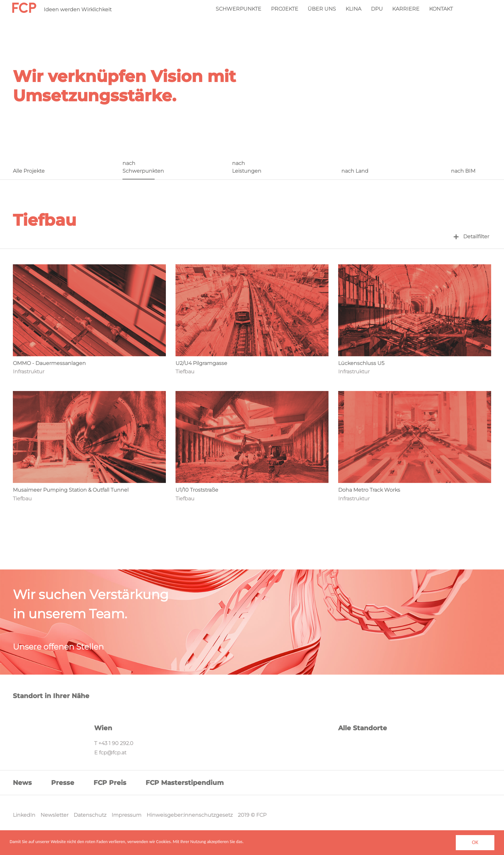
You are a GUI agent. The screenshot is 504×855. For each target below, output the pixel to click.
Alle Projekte (29, 171)
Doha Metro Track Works (369, 490)
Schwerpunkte (239, 9)
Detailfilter (471, 236)
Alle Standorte (363, 728)
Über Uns (322, 9)
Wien (103, 728)
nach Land (355, 171)
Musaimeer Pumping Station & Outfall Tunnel (71, 490)
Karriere (406, 9)
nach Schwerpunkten (138, 167)
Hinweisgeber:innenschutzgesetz (190, 815)
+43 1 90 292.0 (116, 743)
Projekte (285, 9)
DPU (377, 9)
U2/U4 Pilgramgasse (201, 363)
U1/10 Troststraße (197, 490)
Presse (63, 783)
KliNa (353, 9)
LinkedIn (24, 815)
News (22, 783)
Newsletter (54, 815)
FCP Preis (110, 783)
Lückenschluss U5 (361, 363)
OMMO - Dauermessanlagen (49, 363)
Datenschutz (90, 815)
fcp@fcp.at (113, 753)
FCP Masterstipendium (185, 783)
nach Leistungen (247, 167)
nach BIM (463, 171)
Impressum (126, 815)
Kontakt (441, 9)
